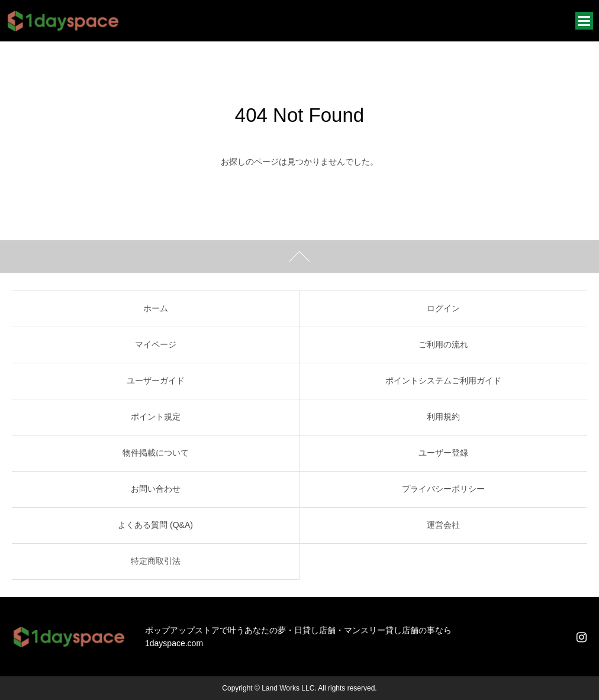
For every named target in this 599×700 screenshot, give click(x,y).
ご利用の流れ (443, 344)
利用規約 (443, 417)
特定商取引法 (156, 561)
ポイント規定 (156, 417)
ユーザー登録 (443, 453)
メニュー (584, 21)
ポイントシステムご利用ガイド (443, 380)
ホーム (156, 308)
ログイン (443, 308)
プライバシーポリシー (443, 489)
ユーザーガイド (156, 380)
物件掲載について (156, 453)
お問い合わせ (156, 489)
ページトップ (299, 257)
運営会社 (443, 525)
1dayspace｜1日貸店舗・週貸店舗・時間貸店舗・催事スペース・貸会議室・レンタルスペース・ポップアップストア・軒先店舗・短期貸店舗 (64, 21)
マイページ (156, 344)
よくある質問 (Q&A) (155, 525)
